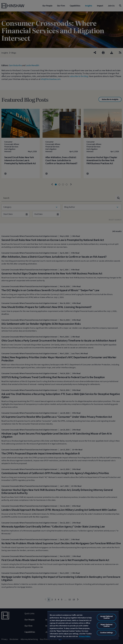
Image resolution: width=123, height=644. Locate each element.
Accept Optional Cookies (107, 617)
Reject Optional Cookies (106, 625)
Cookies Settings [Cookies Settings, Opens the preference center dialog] (106, 633)
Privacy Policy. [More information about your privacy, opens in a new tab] (85, 636)
